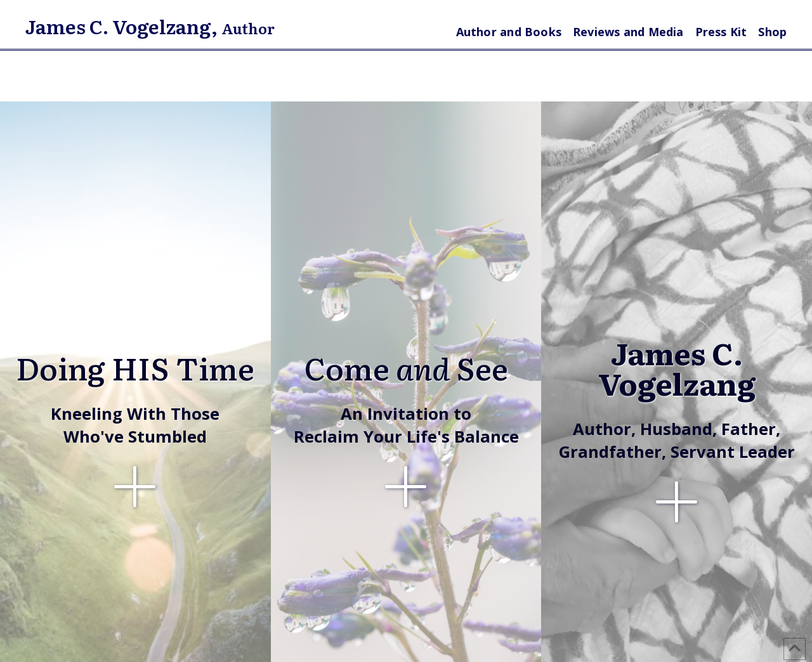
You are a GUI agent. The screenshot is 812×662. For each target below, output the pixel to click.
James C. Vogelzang (118, 26)
